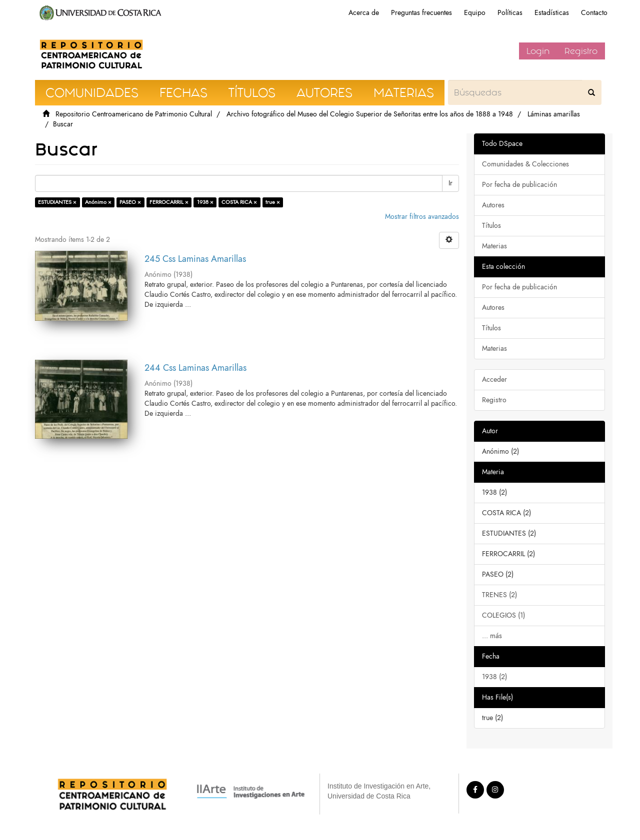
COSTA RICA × (239, 202)
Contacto (594, 13)
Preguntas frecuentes (421, 13)
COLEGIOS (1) (503, 615)
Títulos (491, 226)
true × (273, 202)
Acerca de (364, 13)
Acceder (494, 380)
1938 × (205, 202)
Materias (494, 246)
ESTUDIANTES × (57, 202)
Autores (493, 205)
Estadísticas (552, 13)
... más (492, 636)
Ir (450, 183)
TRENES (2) (499, 595)
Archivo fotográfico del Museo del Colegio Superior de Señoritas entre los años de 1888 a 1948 (370, 114)
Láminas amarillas (554, 114)
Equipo (475, 13)
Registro (581, 51)
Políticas (510, 13)
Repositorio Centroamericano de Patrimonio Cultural (134, 114)
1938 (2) (494, 677)
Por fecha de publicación (519, 185)
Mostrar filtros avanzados (422, 217)
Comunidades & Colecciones (525, 164)
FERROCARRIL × (169, 202)
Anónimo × (98, 202)
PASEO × (130, 202)
